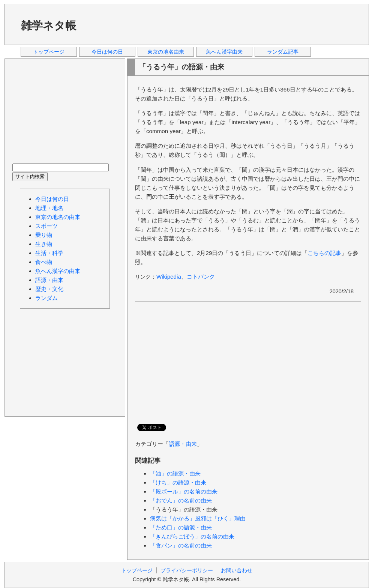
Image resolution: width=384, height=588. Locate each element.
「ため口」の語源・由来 (181, 527)
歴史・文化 (49, 289)
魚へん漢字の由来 (58, 271)
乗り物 (44, 235)
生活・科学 (49, 253)
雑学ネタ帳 (49, 25)
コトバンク (201, 277)
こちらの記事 (324, 253)
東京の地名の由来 (58, 217)
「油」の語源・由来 (175, 473)
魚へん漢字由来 (224, 52)
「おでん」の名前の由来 (181, 500)
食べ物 (44, 262)
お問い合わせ (237, 570)
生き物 (44, 244)
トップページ (49, 52)
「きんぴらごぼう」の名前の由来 (192, 536)
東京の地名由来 (166, 52)
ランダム (46, 298)
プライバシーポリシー (187, 570)
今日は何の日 (107, 52)
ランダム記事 (283, 52)
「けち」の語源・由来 (178, 482)
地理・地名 (49, 208)
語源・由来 (183, 444)
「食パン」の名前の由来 (181, 545)
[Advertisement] (225, 24)
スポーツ (46, 226)
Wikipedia (169, 277)
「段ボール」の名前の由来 (184, 491)
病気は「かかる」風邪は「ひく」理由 (198, 518)
